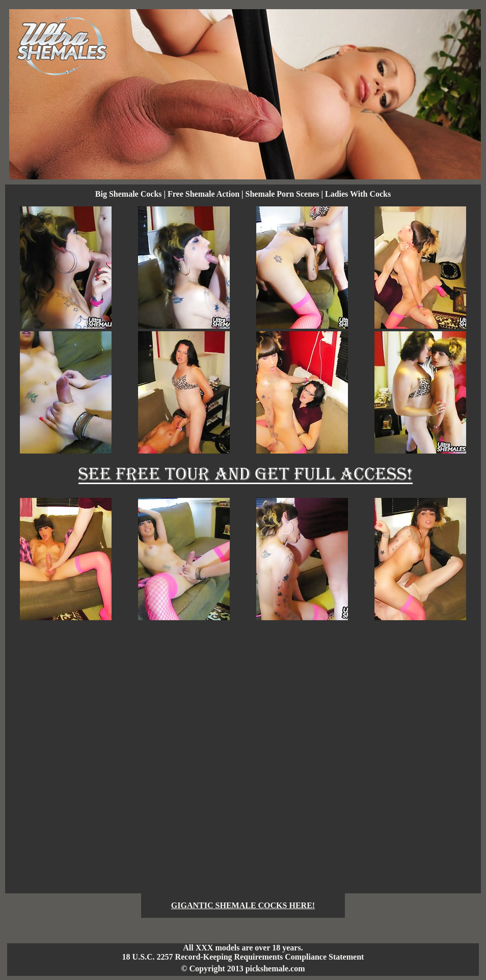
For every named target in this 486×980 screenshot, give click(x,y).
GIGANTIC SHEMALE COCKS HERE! (243, 905)
